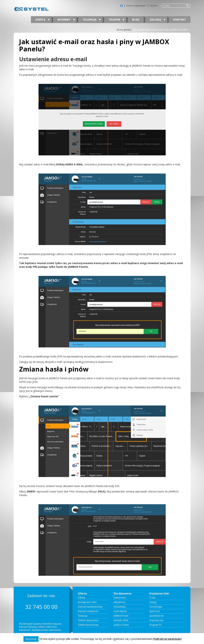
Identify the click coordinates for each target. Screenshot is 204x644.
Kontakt (180, 20)
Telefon (117, 20)
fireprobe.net (156, 620)
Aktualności (120, 602)
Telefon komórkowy (88, 625)
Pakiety (82, 598)
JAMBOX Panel (121, 616)
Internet (66, 20)
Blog (136, 20)
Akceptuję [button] (31, 639)
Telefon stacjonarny (88, 620)
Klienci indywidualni (136, 6)
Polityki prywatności (167, 639)
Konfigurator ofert (87, 602)
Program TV (155, 625)
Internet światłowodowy (90, 607)
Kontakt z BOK (121, 620)
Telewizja (92, 20)
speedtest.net (156, 616)
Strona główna (124, 30)
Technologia (156, 607)
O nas (152, 598)
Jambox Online (121, 625)
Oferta (43, 20)
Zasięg (153, 602)
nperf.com (155, 611)
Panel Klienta (120, 611)
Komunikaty (120, 607)
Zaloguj (158, 20)
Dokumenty (120, 598)
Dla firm (154, 6)
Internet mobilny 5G (88, 611)
